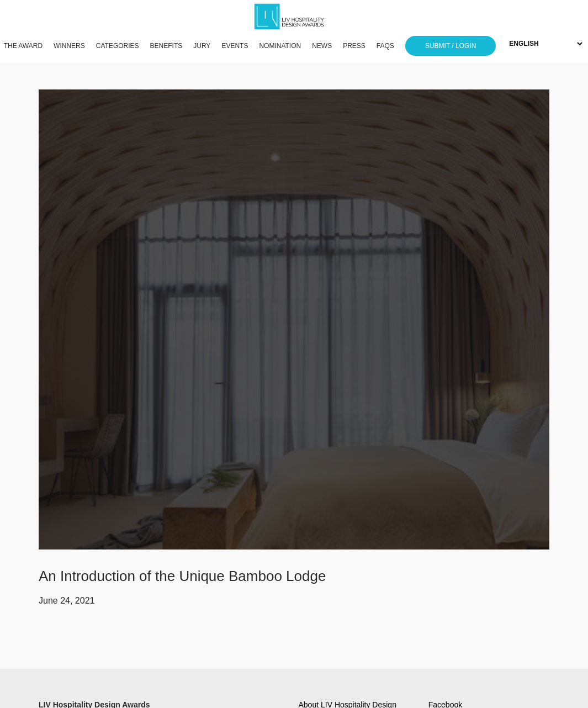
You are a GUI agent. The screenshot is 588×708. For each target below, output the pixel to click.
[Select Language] (545, 44)
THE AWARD (23, 46)
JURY (202, 46)
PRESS (354, 46)
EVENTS (235, 46)
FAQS (385, 46)
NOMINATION (280, 46)
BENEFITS (166, 46)
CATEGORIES (118, 46)
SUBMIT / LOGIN (451, 46)
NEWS (322, 46)
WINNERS (69, 46)
